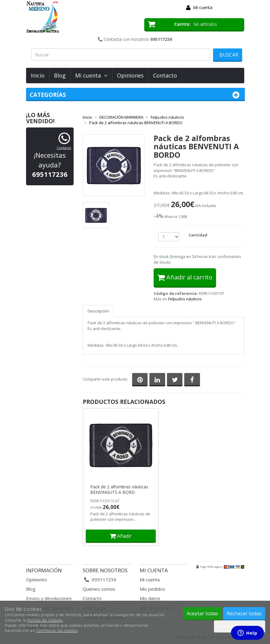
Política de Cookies (45, 620)
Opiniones (130, 75)
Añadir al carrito (185, 277)
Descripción (98, 311)
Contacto (165, 75)
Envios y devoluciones (49, 598)
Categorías (136, 95)
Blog (60, 75)
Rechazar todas (244, 613)
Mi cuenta (203, 7)
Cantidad (198, 235)
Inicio (38, 75)
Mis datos (150, 598)
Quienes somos (99, 589)
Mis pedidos (152, 589)
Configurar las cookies (57, 631)
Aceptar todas (202, 613)
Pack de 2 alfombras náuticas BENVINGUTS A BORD (119, 490)
